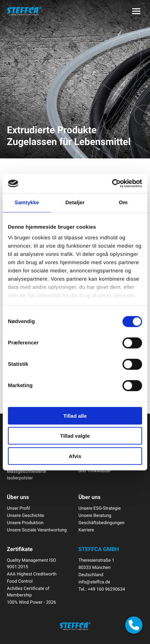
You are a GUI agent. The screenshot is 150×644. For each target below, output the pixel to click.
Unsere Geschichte (25, 515)
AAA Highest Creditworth (32, 574)
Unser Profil (18, 508)
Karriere (86, 530)
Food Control (20, 581)
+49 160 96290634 (106, 589)
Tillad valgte (75, 436)
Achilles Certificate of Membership (28, 591)
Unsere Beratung (95, 515)
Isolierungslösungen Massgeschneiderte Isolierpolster (27, 471)
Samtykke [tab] (27, 202)
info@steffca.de (94, 582)
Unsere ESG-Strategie (100, 508)
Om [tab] (123, 202)
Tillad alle (75, 416)
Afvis (75, 456)
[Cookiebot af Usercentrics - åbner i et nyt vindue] (112, 184)
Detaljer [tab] (75, 202)
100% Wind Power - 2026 (31, 602)
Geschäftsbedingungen (101, 522)
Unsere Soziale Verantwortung (37, 530)
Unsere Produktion (25, 522)
